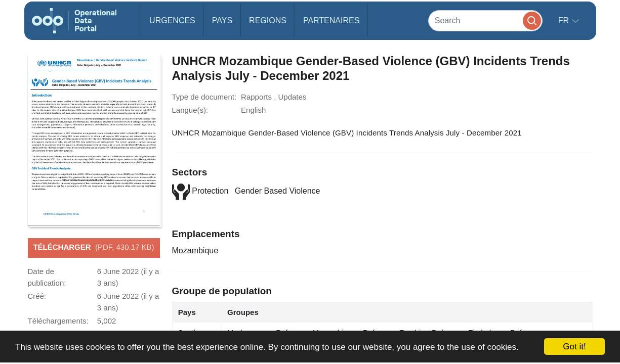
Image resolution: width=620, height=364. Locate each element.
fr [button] (565, 20)
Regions (268, 20)
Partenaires (331, 20)
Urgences (172, 20)
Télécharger (93, 248)
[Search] (485, 20)
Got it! (574, 347)
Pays (222, 20)
